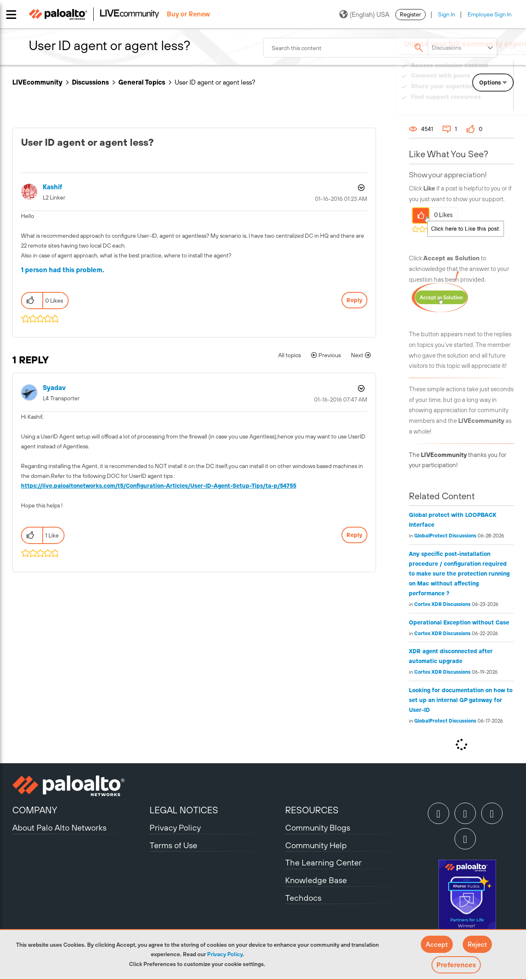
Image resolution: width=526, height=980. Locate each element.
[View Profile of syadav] (54, 388)
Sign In (447, 14)
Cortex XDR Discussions (442, 604)
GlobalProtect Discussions (445, 536)
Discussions (90, 82)
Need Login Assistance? (477, 105)
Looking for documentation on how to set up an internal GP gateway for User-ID (461, 700)
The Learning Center (323, 862)
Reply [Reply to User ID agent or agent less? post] (354, 300)
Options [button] (360, 188)
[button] (437, 944)
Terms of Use (173, 845)
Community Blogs (318, 827)
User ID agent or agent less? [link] (215, 82)
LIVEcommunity (37, 82)
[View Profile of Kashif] (52, 187)
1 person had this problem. (63, 270)
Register (411, 14)
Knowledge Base (316, 880)
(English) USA (364, 14)
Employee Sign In (490, 14)
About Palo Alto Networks (59, 827)
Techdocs (303, 898)
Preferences (456, 965)
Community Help (316, 845)
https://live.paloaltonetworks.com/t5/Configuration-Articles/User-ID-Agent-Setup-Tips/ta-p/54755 (159, 486)
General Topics (142, 82)
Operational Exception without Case (459, 622)
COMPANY (35, 810)
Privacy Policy (225, 954)
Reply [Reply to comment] (354, 535)
